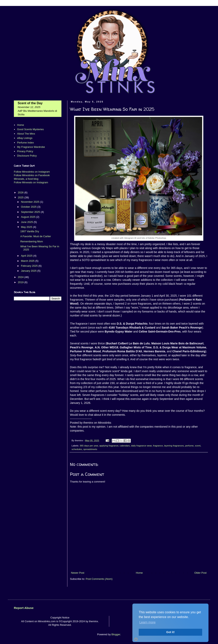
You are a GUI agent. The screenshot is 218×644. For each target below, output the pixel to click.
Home (139, 573)
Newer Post (78, 573)
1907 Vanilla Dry (30, 231)
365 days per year (89, 446)
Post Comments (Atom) (99, 579)
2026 (21, 193)
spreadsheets (90, 449)
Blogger (116, 634)
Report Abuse (24, 608)
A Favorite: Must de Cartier (36, 236)
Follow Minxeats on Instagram (31, 182)
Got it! (170, 632)
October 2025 (29, 207)
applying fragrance (109, 446)
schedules (77, 449)
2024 (21, 277)
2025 (21, 197)
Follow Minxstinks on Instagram (32, 172)
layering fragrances (174, 446)
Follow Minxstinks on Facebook (32, 175)
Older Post (200, 573)
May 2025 (27, 227)
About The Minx (26, 134)
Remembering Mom (32, 241)
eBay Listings (25, 138)
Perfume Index (25, 143)
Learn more (147, 622)
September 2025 (31, 212)
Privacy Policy (25, 151)
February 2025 (30, 266)
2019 (21, 282)
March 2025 (28, 261)
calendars (125, 446)
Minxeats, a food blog (26, 179)
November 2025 (31, 202)
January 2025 (29, 271)
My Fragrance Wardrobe (31, 147)
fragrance (158, 446)
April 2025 (27, 256)
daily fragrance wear (141, 446)
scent (198, 446)
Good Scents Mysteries (30, 129)
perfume (189, 446)
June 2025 (27, 222)
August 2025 (29, 217)
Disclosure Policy (27, 156)
